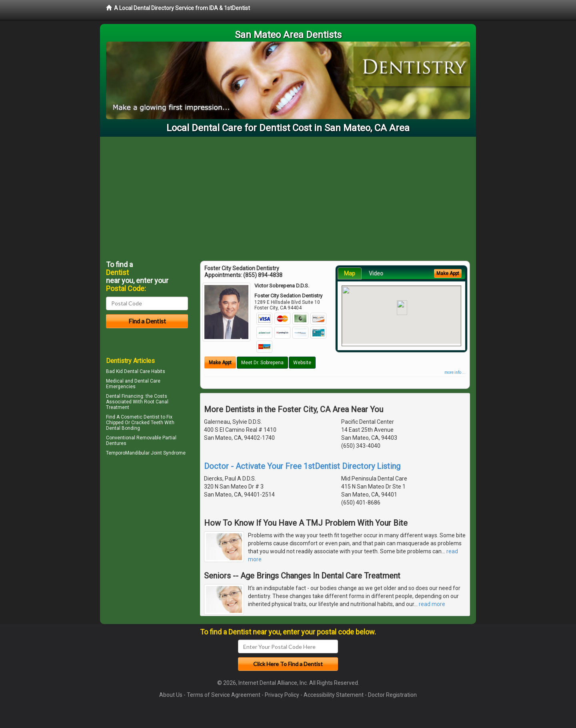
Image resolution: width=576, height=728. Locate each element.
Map (350, 273)
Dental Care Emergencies (133, 384)
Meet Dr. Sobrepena (262, 363)
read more (432, 604)
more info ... (455, 372)
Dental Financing (125, 396)
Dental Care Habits (145, 371)
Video (376, 273)
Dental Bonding (123, 428)
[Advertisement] (288, 197)
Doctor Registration (392, 695)
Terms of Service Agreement (224, 695)
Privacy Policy (282, 695)
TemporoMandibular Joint (134, 453)
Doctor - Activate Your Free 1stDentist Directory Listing (302, 466)
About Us (171, 695)
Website (302, 363)
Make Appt (220, 363)
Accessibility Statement (334, 695)
